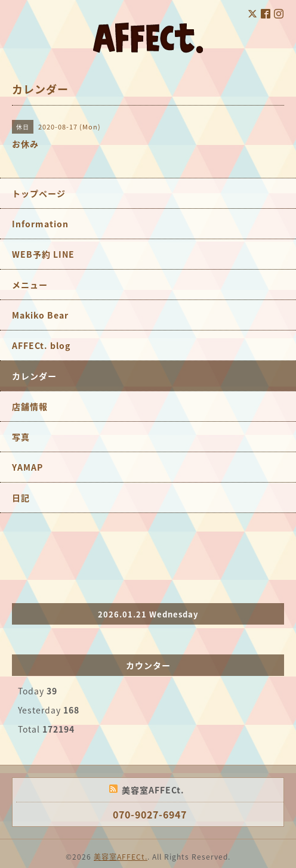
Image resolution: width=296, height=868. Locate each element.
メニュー (30, 285)
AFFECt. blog (41, 345)
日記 (21, 498)
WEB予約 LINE (43, 254)
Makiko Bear (40, 315)
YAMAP (27, 467)
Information (40, 224)
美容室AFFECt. (121, 857)
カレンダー (34, 376)
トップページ (39, 193)
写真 (21, 437)
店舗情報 (30, 406)
